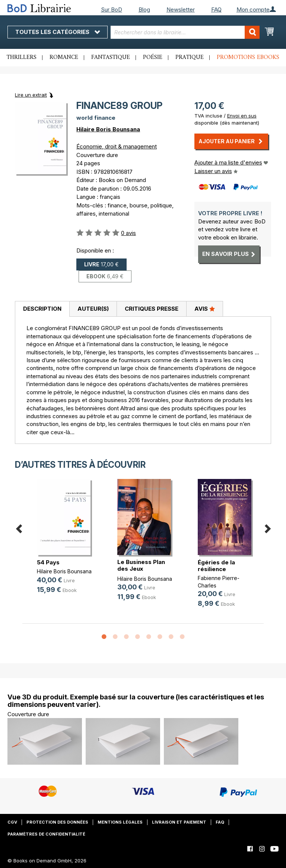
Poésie (153, 57)
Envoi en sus (242, 116)
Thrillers (22, 57)
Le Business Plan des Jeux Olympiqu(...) (141, 569)
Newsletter (181, 10)
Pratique (190, 57)
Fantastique (111, 57)
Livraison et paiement (179, 822)
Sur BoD (112, 10)
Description (42, 309)
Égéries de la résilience (216, 566)
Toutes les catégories (58, 32)
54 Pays (48, 562)
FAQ (216, 10)
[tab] (42, 309)
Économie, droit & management (117, 146)
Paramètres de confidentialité (46, 834)
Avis (205, 308)
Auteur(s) (93, 309)
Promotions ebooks (248, 57)
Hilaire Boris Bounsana (108, 129)
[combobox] (185, 32)
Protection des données (57, 822)
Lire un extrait (31, 95)
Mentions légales (120, 822)
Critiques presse (152, 309)
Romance (64, 57)
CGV (12, 822)
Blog (144, 10)
